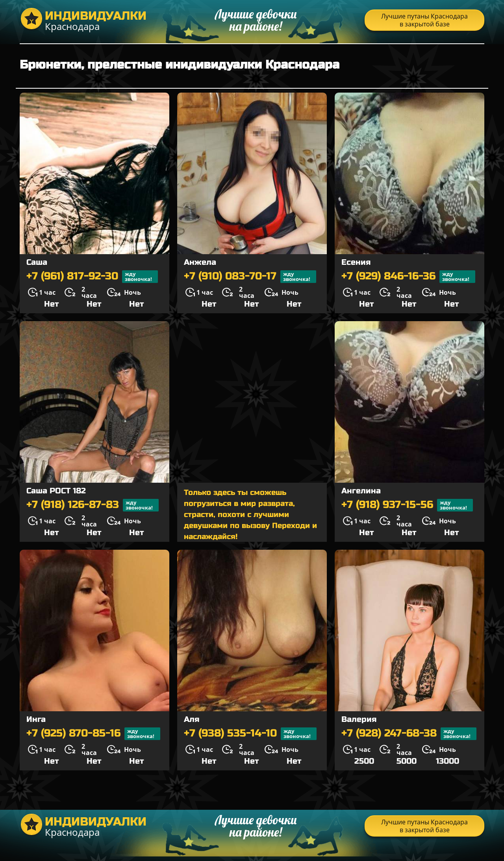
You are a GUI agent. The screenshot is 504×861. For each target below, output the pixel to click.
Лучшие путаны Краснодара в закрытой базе (424, 20)
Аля (192, 719)
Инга (36, 719)
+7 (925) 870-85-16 (93, 734)
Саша (37, 262)
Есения (356, 262)
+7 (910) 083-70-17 (250, 277)
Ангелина (361, 491)
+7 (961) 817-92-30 (92, 277)
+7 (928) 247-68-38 (409, 734)
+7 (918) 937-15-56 (407, 505)
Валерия (359, 719)
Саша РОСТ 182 (56, 491)
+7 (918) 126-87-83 (93, 505)
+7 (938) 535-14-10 (250, 734)
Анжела (200, 262)
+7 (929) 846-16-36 (408, 277)
